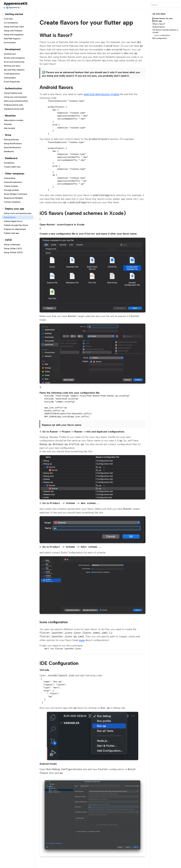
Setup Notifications (13, 144)
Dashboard (11, 158)
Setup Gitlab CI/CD (13, 248)
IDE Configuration (160, 38)
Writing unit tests (12, 66)
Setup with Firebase (13, 31)
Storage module (11, 190)
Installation (9, 163)
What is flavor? (159, 24)
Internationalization (13, 182)
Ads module (9, 128)
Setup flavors (10, 217)
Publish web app (11, 233)
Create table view (12, 167)
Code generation (12, 74)
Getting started (14, 14)
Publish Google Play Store (16, 225)
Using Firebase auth (13, 93)
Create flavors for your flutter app (163, 20)
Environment (10, 43)
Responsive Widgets (13, 198)
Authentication (13, 88)
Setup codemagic (12, 245)
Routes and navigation (14, 58)
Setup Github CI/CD (13, 252)
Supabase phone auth (14, 109)
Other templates (15, 174)
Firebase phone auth (13, 105)
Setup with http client (14, 27)
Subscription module (14, 120)
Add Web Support (12, 39)
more (82, 640)
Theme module (11, 186)
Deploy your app (15, 209)
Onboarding (10, 178)
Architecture (10, 54)
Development (13, 49)
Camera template (12, 202)
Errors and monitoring (14, 62)
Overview (8, 19)
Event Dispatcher (12, 82)
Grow (8, 135)
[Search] (165, 5)
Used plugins (10, 78)
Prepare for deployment (15, 229)
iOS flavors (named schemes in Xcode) (165, 31)
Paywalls (8, 124)
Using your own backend (15, 97)
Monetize (10, 116)
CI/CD (8, 240)
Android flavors (159, 27)
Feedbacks (9, 151)
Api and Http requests (14, 70)
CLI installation (11, 23)
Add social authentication (16, 101)
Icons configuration (162, 35)
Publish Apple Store (13, 221)
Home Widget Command (16, 194)
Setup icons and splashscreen (18, 213)
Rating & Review (11, 140)
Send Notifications (12, 147)
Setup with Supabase (14, 35)
